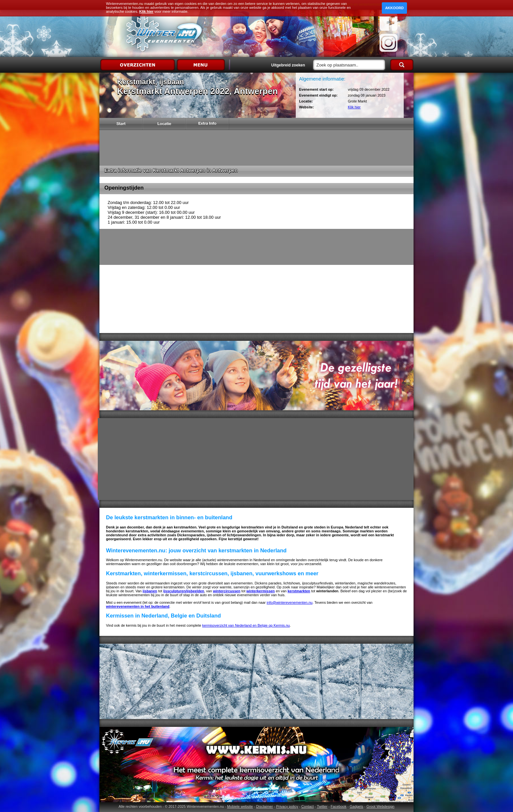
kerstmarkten (299, 591)
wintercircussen (227, 591)
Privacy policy (287, 806)
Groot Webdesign (380, 806)
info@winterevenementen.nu (290, 602)
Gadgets (357, 806)
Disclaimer (265, 806)
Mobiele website (240, 806)
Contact (308, 806)
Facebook (339, 806)
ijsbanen (150, 591)
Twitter (322, 806)
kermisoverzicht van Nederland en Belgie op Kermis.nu (246, 625)
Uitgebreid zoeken (288, 65)
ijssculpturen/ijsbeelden (184, 591)
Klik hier (354, 107)
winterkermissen (261, 591)
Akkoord (394, 8)
